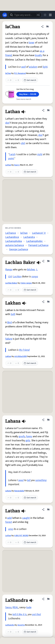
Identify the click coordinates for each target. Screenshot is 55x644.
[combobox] (25, 15)
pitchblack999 (21, 356)
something (41, 480)
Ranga (9, 270)
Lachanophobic (34, 241)
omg (11, 529)
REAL (15, 607)
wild (9, 518)
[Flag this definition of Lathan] (48, 110)
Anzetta (21, 625)
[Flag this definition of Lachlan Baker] (48, 261)
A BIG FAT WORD (21, 536)
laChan (8, 73)
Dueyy (17, 165)
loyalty (39, 55)
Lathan (8, 165)
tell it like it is (20, 614)
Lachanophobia (14, 241)
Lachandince (12, 237)
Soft (13, 314)
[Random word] (38, 15)
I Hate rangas (26, 283)
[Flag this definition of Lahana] (48, 420)
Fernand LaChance (38, 245)
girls (28, 441)
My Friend (24, 350)
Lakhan (8, 356)
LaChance (11, 233)
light (45, 67)
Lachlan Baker (11, 283)
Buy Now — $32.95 (28, 94)
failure (9, 339)
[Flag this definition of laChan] (47, 27)
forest (9, 522)
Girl (10, 277)
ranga (35, 277)
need (21, 480)
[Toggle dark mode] (45, 15)
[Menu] (50, 15)
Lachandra (29, 237)
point (11, 158)
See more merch (24, 99)
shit (23, 143)
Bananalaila (19, 491)
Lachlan (17, 277)
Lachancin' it (39, 233)
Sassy (8, 607)
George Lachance (19, 249)
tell (29, 480)
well (23, 67)
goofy (22, 436)
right (40, 154)
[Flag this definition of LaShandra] (48, 599)
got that (37, 614)
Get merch (30, 80)
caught (26, 518)
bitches (31, 270)
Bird (9, 322)
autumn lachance (15, 245)
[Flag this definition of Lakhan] (48, 302)
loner (32, 43)
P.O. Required (20, 73)
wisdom (33, 67)
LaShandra (10, 625)
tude (29, 607)
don (7, 123)
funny (29, 436)
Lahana (8, 491)
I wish (12, 154)
